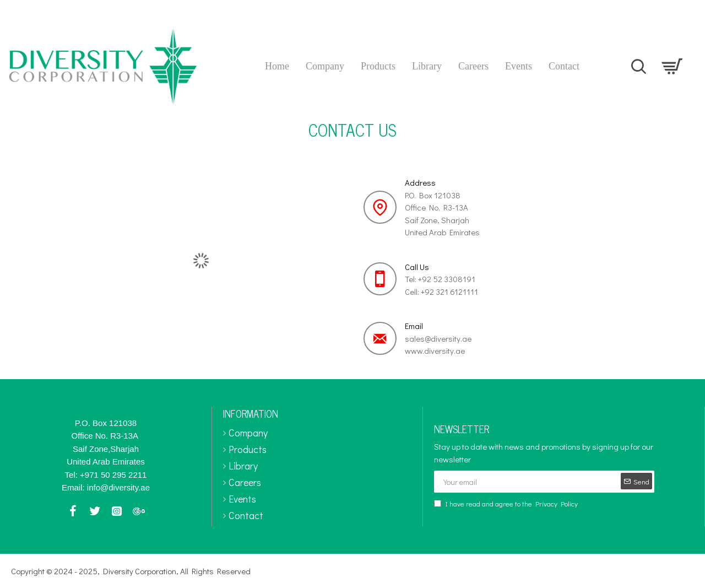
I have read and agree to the (507, 504)
